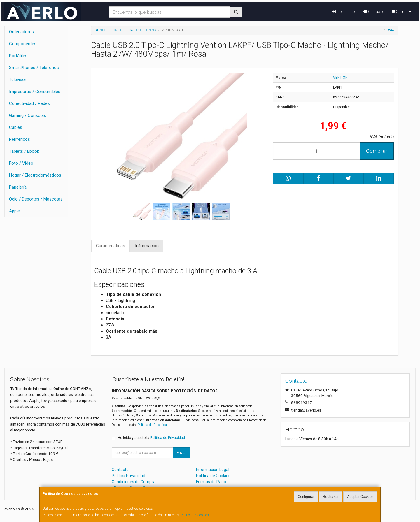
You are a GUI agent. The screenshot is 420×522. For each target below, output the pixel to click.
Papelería (18, 187)
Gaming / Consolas (28, 115)
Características (111, 246)
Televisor (18, 80)
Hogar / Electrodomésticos (35, 175)
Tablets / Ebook (24, 151)
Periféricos (20, 139)
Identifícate (344, 12)
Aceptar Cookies (360, 497)
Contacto (373, 12)
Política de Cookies (195, 515)
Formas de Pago (211, 482)
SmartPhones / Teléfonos (34, 68)
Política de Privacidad (153, 425)
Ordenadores (21, 32)
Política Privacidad (128, 476)
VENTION (340, 78)
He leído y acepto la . (152, 438)
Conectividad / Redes (29, 103)
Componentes (23, 44)
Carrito (401, 12)
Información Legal (213, 470)
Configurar (306, 497)
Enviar (182, 453)
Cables (16, 127)
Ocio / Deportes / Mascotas (36, 199)
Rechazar (331, 497)
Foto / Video (21, 163)
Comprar (377, 151)
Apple (14, 211)
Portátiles (18, 56)
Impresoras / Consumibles (35, 92)
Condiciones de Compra (134, 482)
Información (147, 246)
